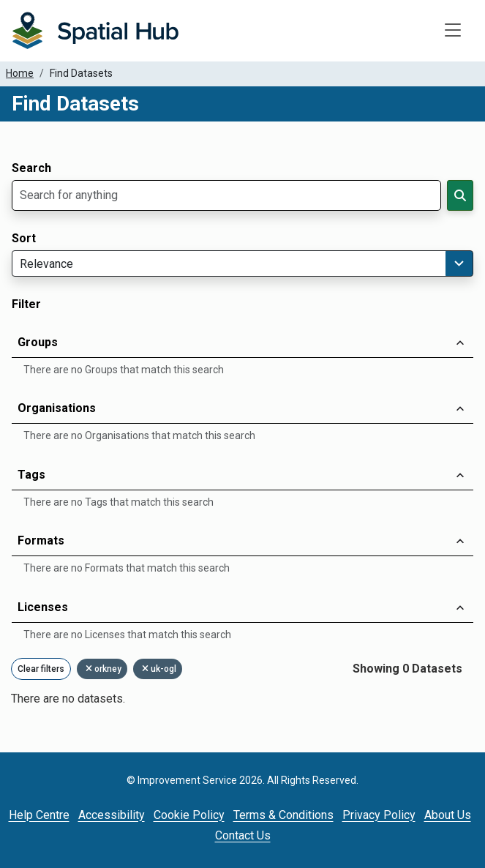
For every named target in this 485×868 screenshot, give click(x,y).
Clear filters (41, 669)
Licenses (43, 607)
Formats (41, 540)
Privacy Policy (379, 815)
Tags (31, 475)
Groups (38, 342)
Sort (24, 239)
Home (20, 73)
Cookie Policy (189, 815)
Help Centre (39, 815)
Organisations (57, 408)
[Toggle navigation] (453, 31)
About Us (448, 815)
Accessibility (112, 815)
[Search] (460, 195)
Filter (26, 304)
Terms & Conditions (283, 815)
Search (31, 168)
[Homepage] (95, 31)
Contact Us (243, 835)
